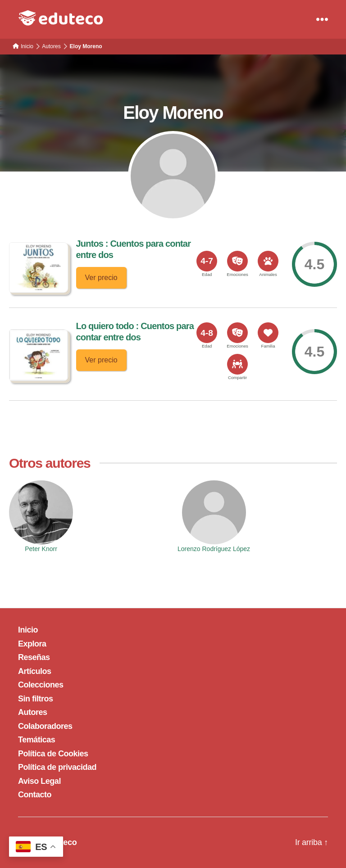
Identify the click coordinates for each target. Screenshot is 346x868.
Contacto (35, 795)
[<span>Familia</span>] (268, 333)
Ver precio (101, 278)
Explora (32, 644)
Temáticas (36, 740)
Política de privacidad (57, 767)
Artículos (35, 671)
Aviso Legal (39, 781)
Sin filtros (36, 699)
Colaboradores (45, 726)
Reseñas (34, 657)
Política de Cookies (53, 754)
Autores (33, 712)
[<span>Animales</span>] (268, 261)
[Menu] (322, 19)
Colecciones (41, 685)
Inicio (28, 630)
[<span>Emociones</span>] (237, 261)
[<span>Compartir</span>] (237, 364)
